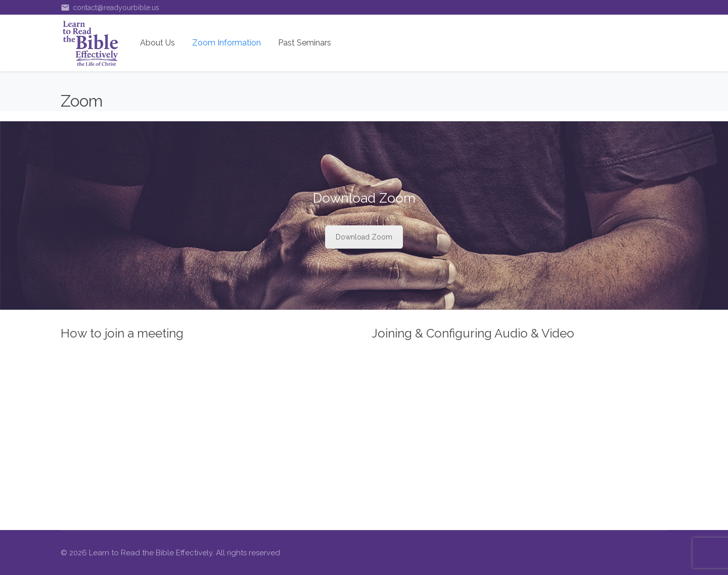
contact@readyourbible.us (110, 8)
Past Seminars (305, 43)
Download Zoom (364, 237)
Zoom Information (226, 43)
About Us (157, 43)
